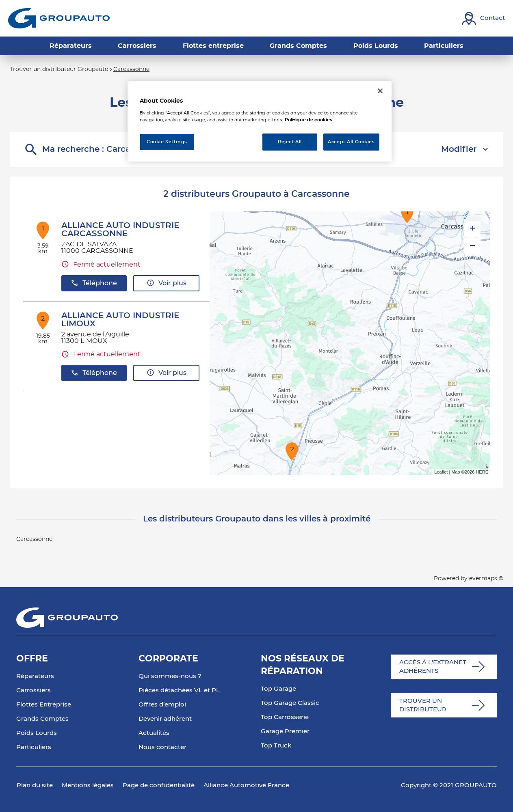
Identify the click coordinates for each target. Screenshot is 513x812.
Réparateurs (35, 676)
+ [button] (473, 229)
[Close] (380, 91)
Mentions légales (88, 785)
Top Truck (276, 746)
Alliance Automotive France (246, 785)
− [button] (472, 246)
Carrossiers (34, 690)
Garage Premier (285, 731)
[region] (260, 122)
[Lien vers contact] (483, 18)
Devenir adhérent (165, 719)
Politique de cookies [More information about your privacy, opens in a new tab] (308, 120)
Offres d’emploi (162, 705)
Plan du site (35, 785)
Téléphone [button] (94, 283)
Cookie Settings (167, 142)
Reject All (290, 142)
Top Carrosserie (285, 717)
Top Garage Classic (290, 703)
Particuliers (34, 747)
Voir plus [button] (167, 283)
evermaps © (486, 579)
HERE (482, 472)
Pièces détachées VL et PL (179, 690)
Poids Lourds (37, 733)
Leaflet (441, 472)
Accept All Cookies (351, 142)
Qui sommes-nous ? (170, 676)
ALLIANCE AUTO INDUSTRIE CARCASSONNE (120, 230)
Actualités (154, 733)
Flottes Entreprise (44, 705)
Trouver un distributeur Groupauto (59, 69)
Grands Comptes (42, 719)
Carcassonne (131, 69)
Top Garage (278, 689)
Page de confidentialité (159, 785)
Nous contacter (162, 747)
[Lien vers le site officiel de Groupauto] (59, 18)
